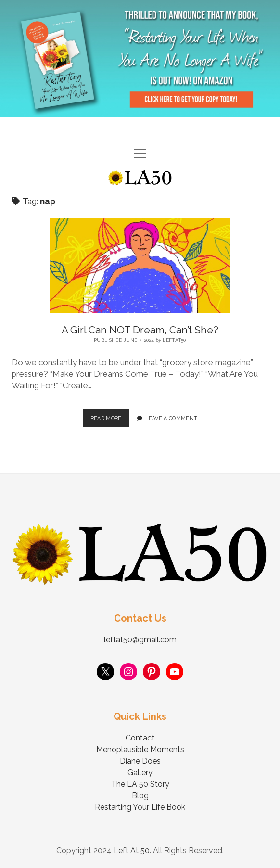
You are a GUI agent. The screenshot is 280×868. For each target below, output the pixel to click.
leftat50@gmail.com (140, 640)
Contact (140, 738)
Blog (140, 796)
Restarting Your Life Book (140, 807)
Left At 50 (132, 850)
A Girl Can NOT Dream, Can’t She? (140, 330)
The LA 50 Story (140, 784)
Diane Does (140, 761)
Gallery (140, 772)
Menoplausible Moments (140, 749)
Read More (110, 415)
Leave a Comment (171, 418)
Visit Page (140, 59)
